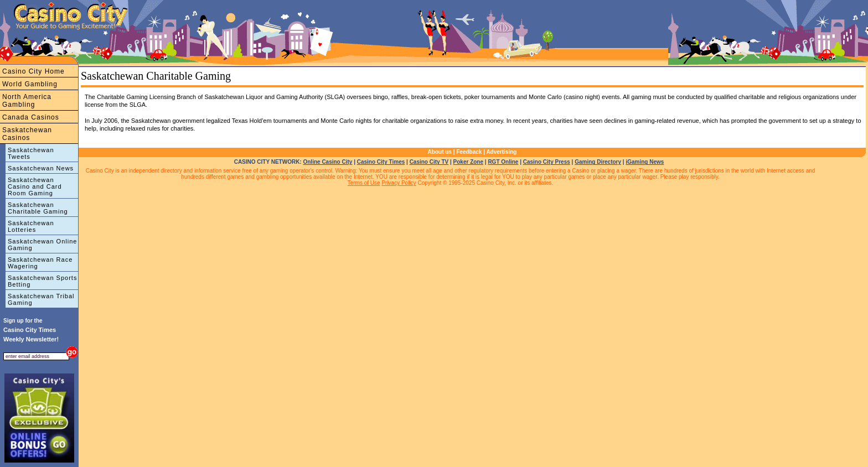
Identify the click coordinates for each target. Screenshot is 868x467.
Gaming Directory (598, 162)
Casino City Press (547, 162)
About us (440, 152)
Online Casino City (327, 162)
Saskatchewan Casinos (27, 134)
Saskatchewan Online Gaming (42, 245)
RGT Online (503, 162)
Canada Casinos (31, 117)
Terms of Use (364, 183)
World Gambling (30, 84)
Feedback (469, 152)
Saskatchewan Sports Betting (42, 281)
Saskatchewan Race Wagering (40, 263)
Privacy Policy (399, 183)
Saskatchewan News (41, 168)
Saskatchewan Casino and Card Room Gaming (35, 186)
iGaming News (645, 162)
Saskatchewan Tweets (31, 153)
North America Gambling (27, 101)
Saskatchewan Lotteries (31, 226)
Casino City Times (381, 162)
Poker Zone (468, 162)
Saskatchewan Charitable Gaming (38, 208)
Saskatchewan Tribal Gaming (41, 299)
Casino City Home (33, 71)
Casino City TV (429, 162)
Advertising (501, 152)
